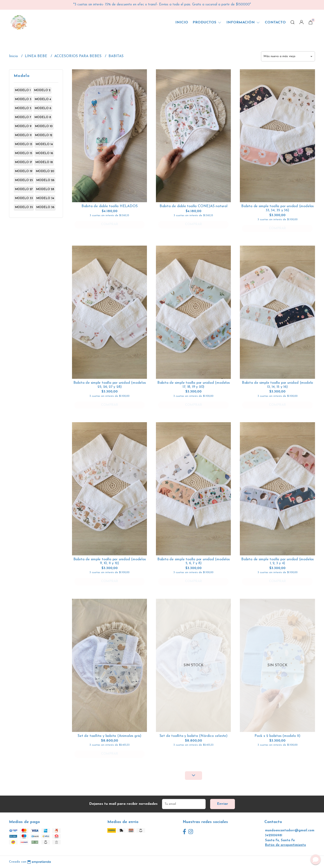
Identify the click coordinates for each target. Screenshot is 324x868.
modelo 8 (43, 117)
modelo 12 (44, 135)
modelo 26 (45, 180)
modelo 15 (24, 153)
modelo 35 (24, 207)
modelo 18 (44, 162)
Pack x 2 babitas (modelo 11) (277, 736)
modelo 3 (23, 99)
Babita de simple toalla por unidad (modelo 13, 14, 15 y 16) (277, 385)
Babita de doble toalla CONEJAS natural (193, 206)
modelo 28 (45, 189)
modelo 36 (45, 207)
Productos (207, 22)
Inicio (182, 22)
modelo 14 (44, 144)
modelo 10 (44, 126)
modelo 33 (24, 198)
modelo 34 (45, 198)
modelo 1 (23, 90)
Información (243, 22)
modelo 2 (42, 90)
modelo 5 (23, 108)
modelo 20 (45, 171)
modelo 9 (23, 126)
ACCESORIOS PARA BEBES (78, 56)
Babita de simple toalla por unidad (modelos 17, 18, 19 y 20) (193, 385)
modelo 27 (24, 189)
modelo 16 (44, 153)
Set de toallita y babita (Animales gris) (109, 736)
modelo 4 (43, 99)
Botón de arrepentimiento (286, 845)
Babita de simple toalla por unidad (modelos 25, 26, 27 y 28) (110, 385)
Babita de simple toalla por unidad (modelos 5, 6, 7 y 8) (193, 561)
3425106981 (274, 835)
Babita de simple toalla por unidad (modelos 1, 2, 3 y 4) (277, 561)
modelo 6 (43, 108)
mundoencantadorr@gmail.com (290, 831)
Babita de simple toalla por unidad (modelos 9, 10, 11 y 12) (110, 561)
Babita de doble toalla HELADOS (110, 206)
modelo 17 (23, 162)
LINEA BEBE (37, 56)
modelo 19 (24, 171)
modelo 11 (23, 135)
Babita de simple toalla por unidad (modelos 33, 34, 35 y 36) (277, 208)
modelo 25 (24, 180)
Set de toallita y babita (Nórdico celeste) (193, 736)
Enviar (223, 804)
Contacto (275, 22)
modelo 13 (24, 144)
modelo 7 (23, 117)
